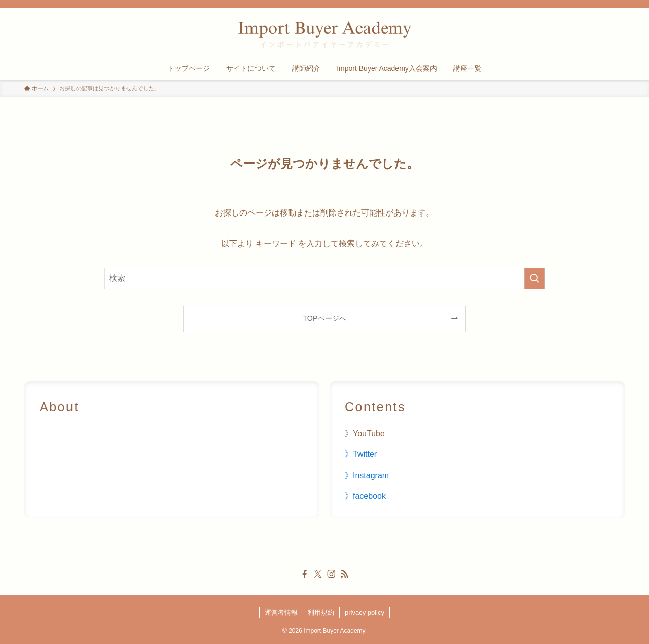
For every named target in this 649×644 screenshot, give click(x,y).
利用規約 (321, 612)
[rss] (344, 574)
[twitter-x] (318, 574)
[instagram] (331, 574)
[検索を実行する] (534, 278)
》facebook (365, 496)
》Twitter (361, 454)
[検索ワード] (324, 278)
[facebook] (305, 574)
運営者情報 (281, 612)
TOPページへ (324, 318)
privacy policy (365, 612)
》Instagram (367, 475)
